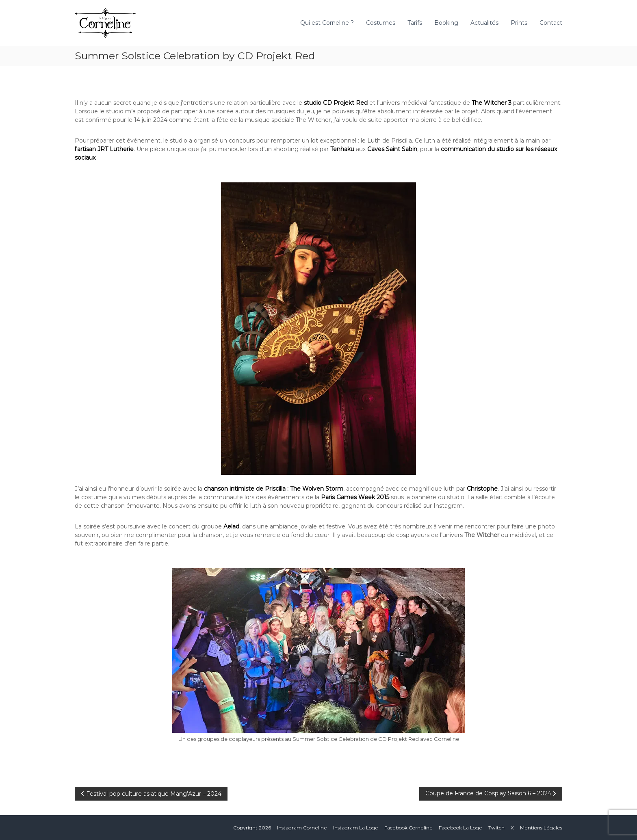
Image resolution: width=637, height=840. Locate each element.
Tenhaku (343, 149)
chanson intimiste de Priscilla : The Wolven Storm (274, 489)
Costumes (381, 23)
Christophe (482, 489)
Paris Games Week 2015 (355, 497)
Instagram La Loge (356, 828)
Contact (551, 23)
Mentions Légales (541, 828)
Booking (446, 23)
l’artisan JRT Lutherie (104, 149)
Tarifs (415, 23)
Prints (519, 23)
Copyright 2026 (252, 828)
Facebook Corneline (408, 828)
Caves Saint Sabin (392, 149)
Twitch (496, 828)
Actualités (484, 23)
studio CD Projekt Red (336, 103)
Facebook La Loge (460, 828)
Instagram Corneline (302, 828)
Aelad (231, 526)
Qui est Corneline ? (327, 23)
